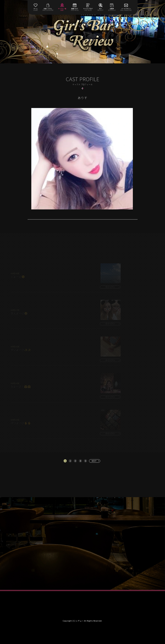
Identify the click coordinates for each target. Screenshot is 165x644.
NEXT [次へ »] (94, 461)
